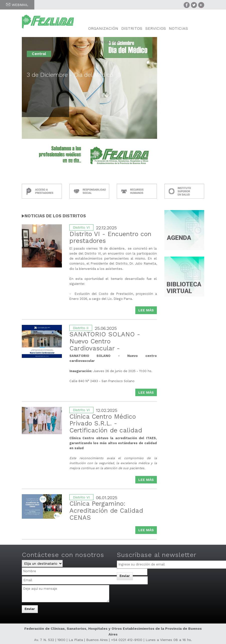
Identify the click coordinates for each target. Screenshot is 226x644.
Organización (103, 28)
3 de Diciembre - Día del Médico (70, 75)
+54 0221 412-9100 (127, 640)
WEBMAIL (17, 5)
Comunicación (104, 42)
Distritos (132, 28)
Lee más (148, 311)
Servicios (156, 28)
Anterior (71, 157)
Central (39, 54)
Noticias (178, 28)
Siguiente (89, 157)
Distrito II (81, 328)
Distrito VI (81, 227)
